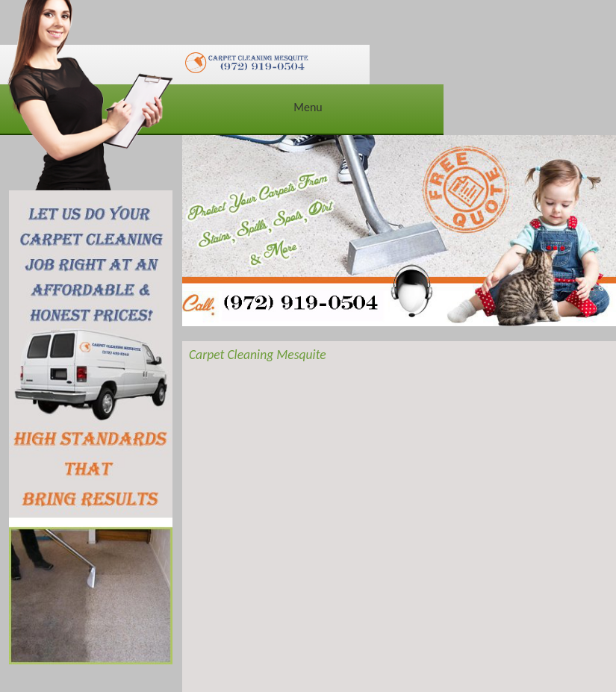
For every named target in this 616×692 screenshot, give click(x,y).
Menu (308, 107)
